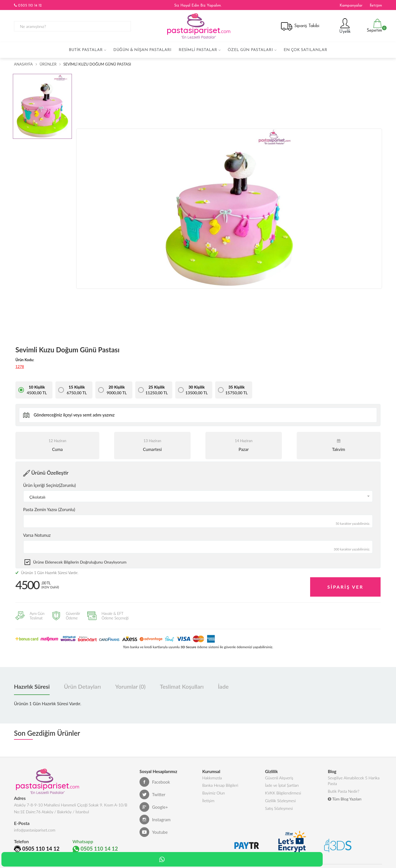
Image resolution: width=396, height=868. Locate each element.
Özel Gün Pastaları (250, 50)
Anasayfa (23, 64)
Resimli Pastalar (198, 50)
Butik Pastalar (86, 50)
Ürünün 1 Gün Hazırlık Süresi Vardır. (47, 573)
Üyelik (344, 26)
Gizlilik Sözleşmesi (280, 802)
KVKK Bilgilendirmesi (283, 793)
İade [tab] (223, 684)
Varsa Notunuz (37, 535)
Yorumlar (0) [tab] (130, 684)
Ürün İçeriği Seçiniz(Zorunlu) (49, 485)
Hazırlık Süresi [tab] (32, 684)
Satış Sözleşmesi (279, 811)
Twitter (152, 792)
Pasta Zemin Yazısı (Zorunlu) (49, 509)
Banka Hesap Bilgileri (220, 785)
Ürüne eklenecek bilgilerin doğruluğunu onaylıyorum (80, 562)
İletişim (376, 6)
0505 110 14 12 (28, 5)
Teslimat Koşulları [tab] (182, 684)
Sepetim (374, 26)
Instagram (155, 818)
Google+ (154, 805)
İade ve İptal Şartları (282, 785)
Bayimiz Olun (214, 793)
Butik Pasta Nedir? (344, 792)
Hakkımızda (212, 776)
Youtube (154, 830)
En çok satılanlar (305, 50)
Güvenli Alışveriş (279, 776)
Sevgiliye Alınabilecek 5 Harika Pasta (354, 780)
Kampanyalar (351, 6)
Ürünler (48, 64)
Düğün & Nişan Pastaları (142, 50)
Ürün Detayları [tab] (82, 684)
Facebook (155, 780)
